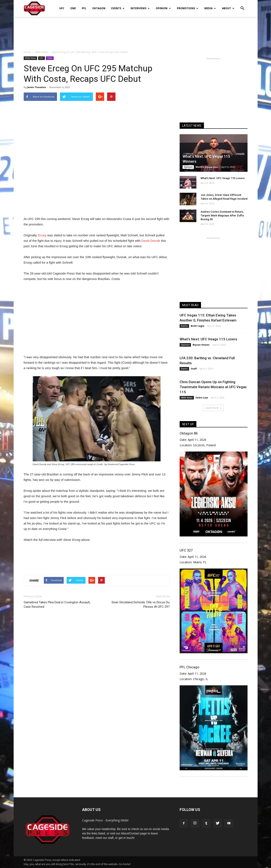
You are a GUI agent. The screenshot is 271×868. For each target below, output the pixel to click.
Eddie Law (202, 398)
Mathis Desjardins (207, 167)
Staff (194, 369)
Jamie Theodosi (36, 87)
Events (118, 8)
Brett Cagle (198, 326)
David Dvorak (151, 241)
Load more (213, 408)
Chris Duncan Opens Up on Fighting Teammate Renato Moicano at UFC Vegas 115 (213, 387)
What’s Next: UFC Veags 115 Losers (223, 178)
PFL (84, 8)
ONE (73, 8)
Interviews (140, 8)
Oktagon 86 (189, 433)
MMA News (30, 58)
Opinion (163, 8)
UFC (62, 8)
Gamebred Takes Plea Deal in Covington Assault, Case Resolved (57, 604)
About (228, 8)
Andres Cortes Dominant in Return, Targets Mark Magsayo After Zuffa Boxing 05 (222, 215)
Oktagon (99, 8)
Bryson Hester (201, 345)
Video (50, 58)
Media (210, 8)
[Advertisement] (136, 31)
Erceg (42, 235)
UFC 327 (186, 550)
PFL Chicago (189, 667)
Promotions (188, 8)
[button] (242, 5)
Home (27, 52)
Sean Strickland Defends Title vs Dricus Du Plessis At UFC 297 (141, 604)
